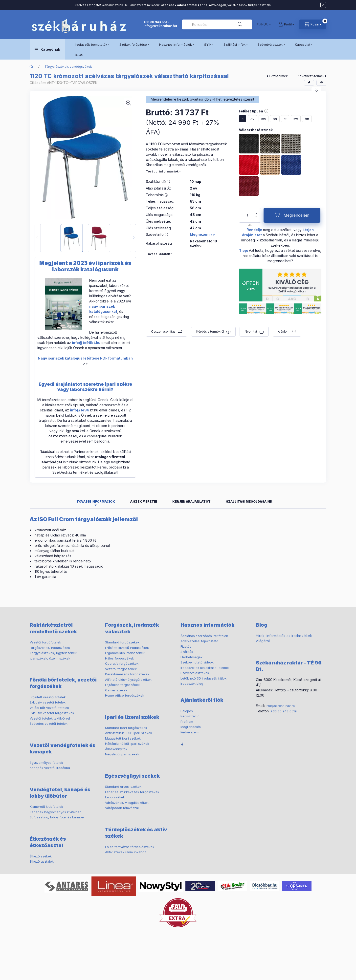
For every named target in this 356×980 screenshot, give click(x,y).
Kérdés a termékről (210, 331)
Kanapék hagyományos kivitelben (56, 812)
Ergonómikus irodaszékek (125, 653)
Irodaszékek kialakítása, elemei (205, 668)
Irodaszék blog (192, 683)
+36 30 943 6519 (156, 22)
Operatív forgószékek (122, 663)
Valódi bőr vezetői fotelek (49, 708)
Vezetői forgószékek (121, 669)
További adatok (158, 254)
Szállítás (187, 652)
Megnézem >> (202, 234)
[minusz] (256, 217)
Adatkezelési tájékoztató (199, 641)
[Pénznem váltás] (263, 24)
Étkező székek (41, 856)
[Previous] (38, 238)
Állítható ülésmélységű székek (128, 680)
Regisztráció (190, 716)
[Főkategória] (31, 67)
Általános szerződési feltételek (204, 636)
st (285, 119)
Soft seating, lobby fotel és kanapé (57, 817)
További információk (162, 171)
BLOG (79, 55)
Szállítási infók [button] (234, 44)
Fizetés (186, 646)
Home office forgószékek (125, 695)
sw (296, 119)
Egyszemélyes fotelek (46, 763)
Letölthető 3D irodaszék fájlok (203, 678)
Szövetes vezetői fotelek (49, 724)
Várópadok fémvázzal (122, 808)
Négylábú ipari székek (122, 754)
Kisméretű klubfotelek (46, 807)
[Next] (133, 238)
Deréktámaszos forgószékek (127, 674)
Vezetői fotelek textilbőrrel (50, 718)
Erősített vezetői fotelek (48, 697)
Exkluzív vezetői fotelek (48, 702)
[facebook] (309, 83)
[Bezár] (323, 5)
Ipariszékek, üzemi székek (50, 658)
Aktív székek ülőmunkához (126, 852)
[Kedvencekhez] (316, 90)
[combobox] (217, 24)
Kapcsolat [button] (303, 44)
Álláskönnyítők (116, 749)
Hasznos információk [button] (176, 44)
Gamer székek (116, 690)
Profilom (187, 722)
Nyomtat (251, 331)
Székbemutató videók (197, 662)
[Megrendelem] (292, 215)
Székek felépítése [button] (133, 44)
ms (264, 119)
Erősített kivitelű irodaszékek (127, 648)
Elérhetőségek (191, 657)
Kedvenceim (190, 732)
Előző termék (278, 76)
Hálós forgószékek (120, 658)
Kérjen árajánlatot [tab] (191, 501)
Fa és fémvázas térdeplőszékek (130, 847)
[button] (47, 49)
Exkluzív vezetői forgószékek (52, 713)
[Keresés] (240, 24)
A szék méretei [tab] (144, 501)
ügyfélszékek (53, 653)
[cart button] (313, 24)
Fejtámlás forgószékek (122, 685)
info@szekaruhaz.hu (160, 26)
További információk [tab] (96, 501)
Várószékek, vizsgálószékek (127, 803)
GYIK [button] (208, 44)
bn (307, 119)
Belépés (187, 711)
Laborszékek (115, 797)
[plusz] (256, 214)
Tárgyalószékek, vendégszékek (68, 67)
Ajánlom (284, 331)
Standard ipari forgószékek (126, 728)
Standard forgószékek (122, 642)
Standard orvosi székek (123, 787)
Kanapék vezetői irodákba (50, 768)
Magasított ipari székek (123, 738)
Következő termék (311, 76)
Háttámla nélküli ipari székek (127, 744)
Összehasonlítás (163, 331)
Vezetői (45, 642)
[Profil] (286, 24)
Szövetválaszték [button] (270, 44)
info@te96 (80, 410)
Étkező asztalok (42, 861)
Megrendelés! (191, 727)
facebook (182, 745)
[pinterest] (321, 83)
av (252, 119)
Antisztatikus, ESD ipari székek (129, 733)
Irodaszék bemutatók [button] (91, 44)
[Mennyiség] (247, 215)
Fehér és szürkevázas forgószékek (132, 792)
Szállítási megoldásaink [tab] (249, 501)
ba (275, 119)
